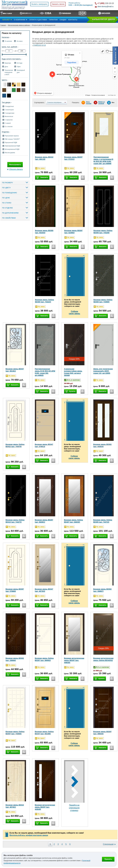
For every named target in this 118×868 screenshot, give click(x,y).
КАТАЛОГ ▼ (7, 20)
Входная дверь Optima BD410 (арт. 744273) (15, 521)
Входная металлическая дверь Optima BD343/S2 (103, 659)
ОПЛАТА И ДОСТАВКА (38, 20)
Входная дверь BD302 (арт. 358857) (102, 590)
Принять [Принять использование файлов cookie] (108, 859)
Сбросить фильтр (16, 169)
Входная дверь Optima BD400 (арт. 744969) (103, 301)
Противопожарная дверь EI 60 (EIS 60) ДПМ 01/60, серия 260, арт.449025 (45, 372)
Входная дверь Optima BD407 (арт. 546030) (73, 521)
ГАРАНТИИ (53, 20)
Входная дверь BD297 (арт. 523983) (73, 232)
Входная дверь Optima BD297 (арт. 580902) (44, 659)
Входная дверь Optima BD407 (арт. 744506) (15, 733)
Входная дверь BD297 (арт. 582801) (44, 521)
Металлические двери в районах (19, 25)
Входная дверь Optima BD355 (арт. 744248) (103, 232)
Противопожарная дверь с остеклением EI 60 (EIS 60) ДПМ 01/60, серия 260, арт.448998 (103, 160)
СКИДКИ (63, 20)
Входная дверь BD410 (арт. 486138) (44, 158)
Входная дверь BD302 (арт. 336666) (15, 659)
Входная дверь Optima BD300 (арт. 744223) (45, 301)
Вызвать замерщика (39, 4)
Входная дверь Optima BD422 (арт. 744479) (15, 445)
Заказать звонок (58, 4)
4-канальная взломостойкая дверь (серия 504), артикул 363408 (73, 372)
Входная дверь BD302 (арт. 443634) (102, 445)
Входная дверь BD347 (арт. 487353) (44, 590)
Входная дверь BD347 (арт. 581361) (15, 370)
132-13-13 (105, 3)
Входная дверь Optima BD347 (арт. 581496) (44, 733)
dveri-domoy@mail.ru (105, 6)
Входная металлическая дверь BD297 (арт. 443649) (45, 807)
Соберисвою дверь (74, 312)
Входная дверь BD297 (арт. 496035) (102, 733)
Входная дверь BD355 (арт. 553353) (44, 232)
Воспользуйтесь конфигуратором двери (29, 835)
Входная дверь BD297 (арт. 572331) (73, 158)
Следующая (108, 844)
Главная (3, 25)
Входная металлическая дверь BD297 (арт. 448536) (74, 660)
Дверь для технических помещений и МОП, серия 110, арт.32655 (103, 371)
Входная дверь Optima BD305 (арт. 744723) (103, 521)
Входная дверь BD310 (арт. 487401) (15, 806)
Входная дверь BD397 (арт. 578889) (15, 590)
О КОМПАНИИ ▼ (21, 20)
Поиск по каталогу (12, 33)
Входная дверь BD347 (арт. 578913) (44, 445)
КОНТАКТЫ (73, 20)
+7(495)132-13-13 (39, 45)
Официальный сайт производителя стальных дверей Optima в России (13, 8)
